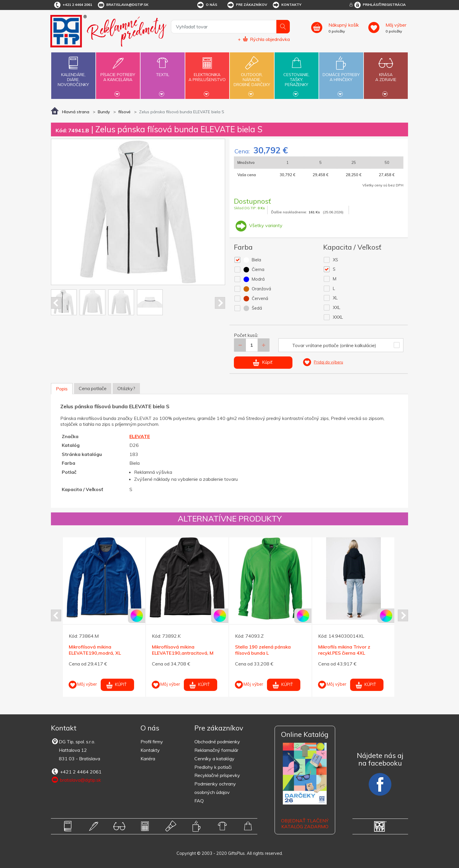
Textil (162, 71)
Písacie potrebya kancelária (118, 74)
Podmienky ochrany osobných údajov (215, 788)
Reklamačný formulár (216, 750)
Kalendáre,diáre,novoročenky (73, 70)
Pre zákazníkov (247, 5)
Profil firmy (152, 742)
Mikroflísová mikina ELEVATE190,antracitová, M (183, 650)
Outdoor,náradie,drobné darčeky (252, 75)
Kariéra (148, 759)
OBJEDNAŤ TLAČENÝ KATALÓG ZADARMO (305, 824)
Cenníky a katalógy (214, 759)
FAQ (199, 801)
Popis (62, 389)
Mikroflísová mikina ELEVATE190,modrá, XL (95, 650)
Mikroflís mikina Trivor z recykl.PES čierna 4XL (344, 650)
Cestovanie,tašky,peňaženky (297, 75)
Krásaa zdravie (386, 74)
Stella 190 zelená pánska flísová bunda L (263, 650)
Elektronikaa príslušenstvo (207, 74)
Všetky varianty (258, 225)
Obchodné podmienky (217, 742)
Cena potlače (93, 388)
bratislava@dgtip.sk (123, 5)
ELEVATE (140, 436)
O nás (207, 5)
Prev (56, 303)
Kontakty (287, 5)
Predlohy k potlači (213, 767)
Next (220, 303)
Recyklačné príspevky (217, 775)
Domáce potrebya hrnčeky (341, 74)
